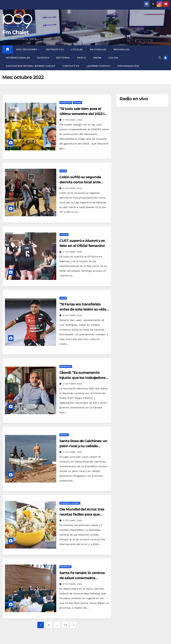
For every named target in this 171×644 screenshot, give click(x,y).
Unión (97, 58)
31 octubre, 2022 (72, 120)
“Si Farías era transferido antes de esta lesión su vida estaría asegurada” (83, 309)
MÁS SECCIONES (27, 49)
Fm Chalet (16, 32)
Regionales (122, 49)
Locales (77, 49)
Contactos (71, 66)
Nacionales (98, 49)
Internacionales (18, 58)
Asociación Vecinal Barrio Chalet (31, 66)
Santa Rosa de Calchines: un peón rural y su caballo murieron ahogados (83, 446)
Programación (128, 66)
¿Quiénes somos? (99, 66)
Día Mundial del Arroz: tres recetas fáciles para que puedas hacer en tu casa (82, 514)
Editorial (63, 58)
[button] (160, 58)
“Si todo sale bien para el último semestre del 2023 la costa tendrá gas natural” (83, 114)
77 (65, 625)
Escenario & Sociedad (70, 503)
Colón (113, 58)
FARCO (82, 58)
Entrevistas (55, 49)
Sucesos (43, 58)
